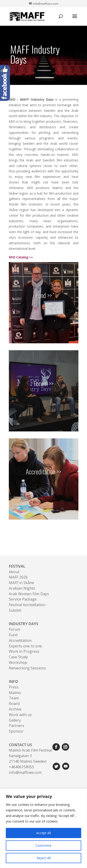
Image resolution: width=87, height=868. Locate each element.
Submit (15, 610)
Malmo (15, 693)
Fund (13, 635)
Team (14, 698)
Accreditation (20, 640)
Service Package (23, 599)
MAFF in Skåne (21, 583)
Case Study (18, 657)
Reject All (44, 858)
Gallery (15, 720)
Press (14, 687)
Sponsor (16, 731)
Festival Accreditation (27, 605)
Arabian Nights (22, 588)
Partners (16, 726)
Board (14, 704)
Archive (15, 709)
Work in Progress (24, 651)
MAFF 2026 (18, 577)
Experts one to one (25, 646)
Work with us (20, 715)
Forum (14, 629)
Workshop (18, 662)
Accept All (43, 833)
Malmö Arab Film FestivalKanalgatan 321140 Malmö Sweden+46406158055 (30, 756)
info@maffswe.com (25, 772)
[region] (43, 828)
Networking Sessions (27, 668)
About (14, 572)
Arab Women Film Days (29, 594)
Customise (43, 845)
